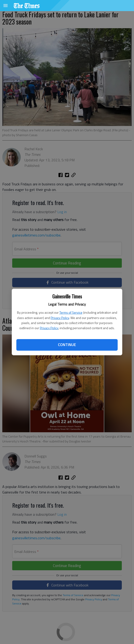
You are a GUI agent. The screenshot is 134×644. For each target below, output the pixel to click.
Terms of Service (71, 312)
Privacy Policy (60, 318)
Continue (67, 345)
